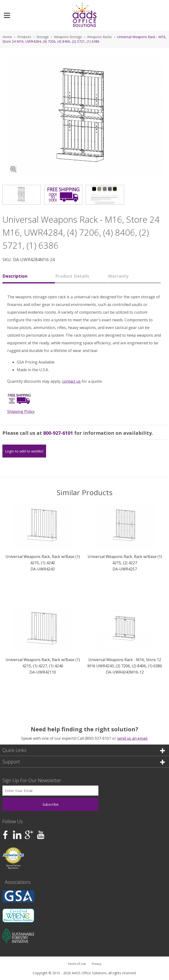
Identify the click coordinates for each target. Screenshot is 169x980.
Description (15, 276)
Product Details (72, 276)
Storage (43, 37)
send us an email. (133, 738)
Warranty (118, 276)
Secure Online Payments (13, 867)
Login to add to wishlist (24, 451)
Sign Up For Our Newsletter (32, 780)
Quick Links (84, 750)
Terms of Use (77, 964)
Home (7, 37)
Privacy (97, 964)
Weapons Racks (100, 37)
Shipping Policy (21, 411)
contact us (71, 381)
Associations (18, 882)
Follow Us (13, 821)
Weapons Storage (68, 37)
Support (84, 762)
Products (24, 37)
